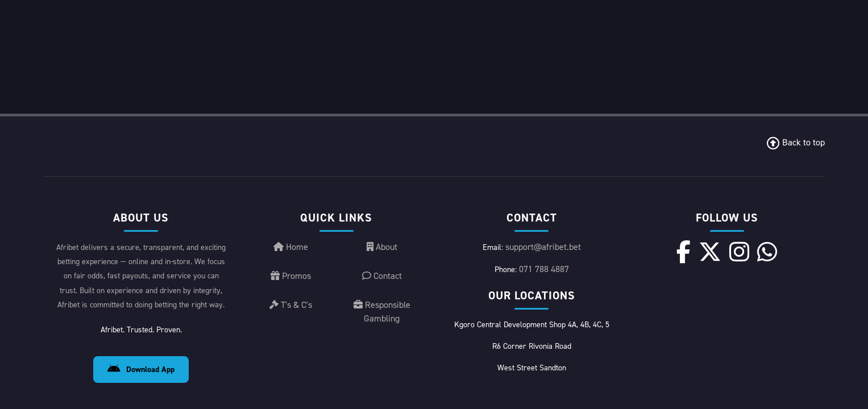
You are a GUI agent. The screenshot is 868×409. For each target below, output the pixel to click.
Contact (382, 162)
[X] (719, 138)
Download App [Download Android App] (141, 256)
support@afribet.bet (543, 133)
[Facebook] (703, 138)
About (382, 133)
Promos (291, 162)
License (738, 374)
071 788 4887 (544, 155)
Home (291, 133)
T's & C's (291, 191)
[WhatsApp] (751, 138)
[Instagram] (735, 138)
